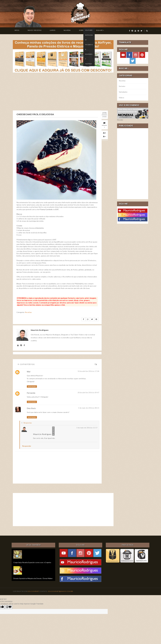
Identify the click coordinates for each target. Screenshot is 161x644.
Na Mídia (55, 31)
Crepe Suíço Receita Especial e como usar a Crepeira (32, 562)
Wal (29, 371)
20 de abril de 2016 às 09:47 (88, 392)
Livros (44, 31)
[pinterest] (138, 31)
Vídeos (122, 98)
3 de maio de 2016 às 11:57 (87, 427)
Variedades (123, 92)
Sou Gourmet (34, 591)
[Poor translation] (9, 607)
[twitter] (141, 31)
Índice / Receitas (29, 31)
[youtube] (135, 31)
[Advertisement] (63, 91)
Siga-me (80, 31)
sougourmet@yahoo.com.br (61, 591)
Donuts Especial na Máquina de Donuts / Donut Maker (33, 578)
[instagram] (132, 31)
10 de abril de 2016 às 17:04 (88, 371)
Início (15, 31)
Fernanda (31, 392)
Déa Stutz (31, 408)
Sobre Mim (67, 31)
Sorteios (122, 86)
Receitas (28, 312)
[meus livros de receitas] (63, 56)
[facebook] (130, 31)
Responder (32, 386)
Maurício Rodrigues (42, 434)
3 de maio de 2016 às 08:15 (89, 407)
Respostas (28, 422)
